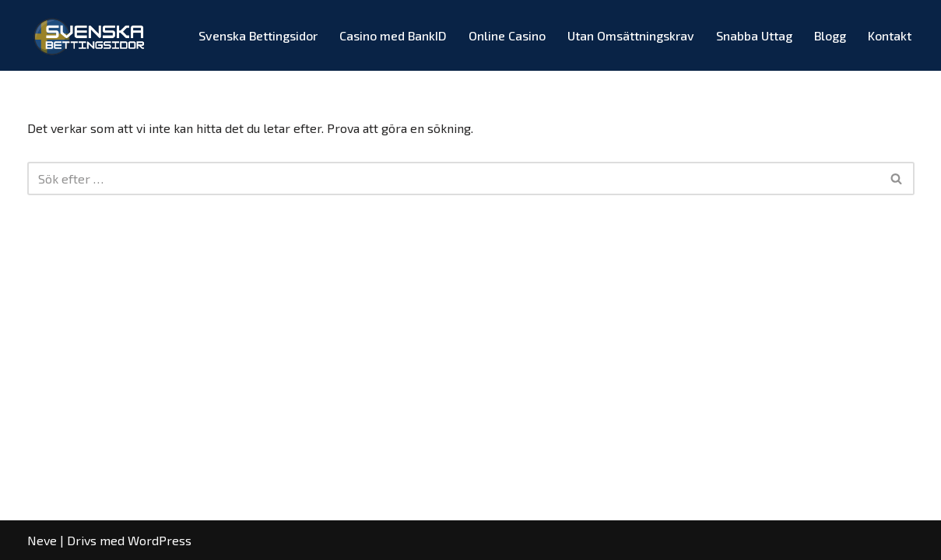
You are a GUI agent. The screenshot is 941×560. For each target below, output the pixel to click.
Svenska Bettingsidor (258, 35)
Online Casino (507, 35)
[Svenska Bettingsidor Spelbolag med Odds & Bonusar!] (91, 35)
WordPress (160, 540)
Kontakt (890, 35)
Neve (42, 540)
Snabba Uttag (754, 35)
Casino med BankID (393, 35)
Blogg (830, 35)
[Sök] (453, 178)
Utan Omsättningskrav (631, 35)
